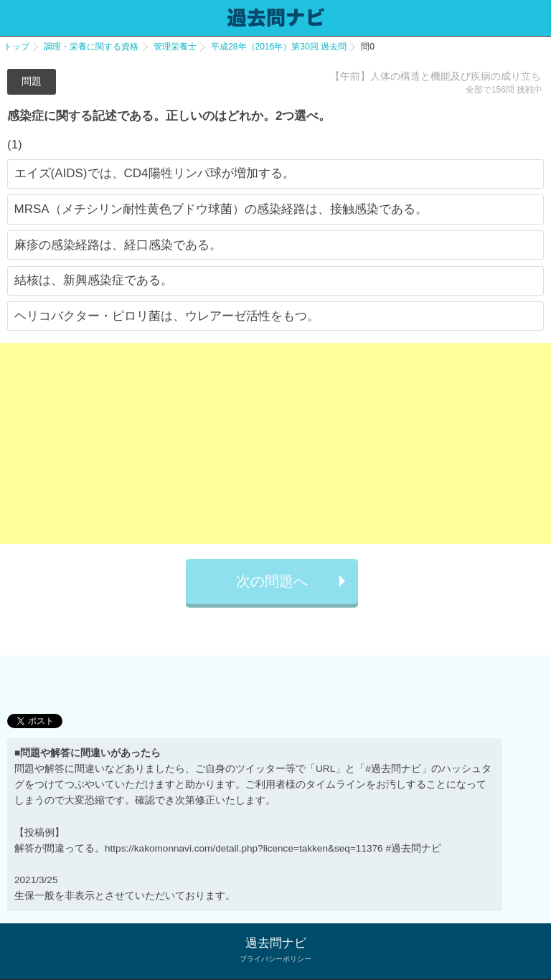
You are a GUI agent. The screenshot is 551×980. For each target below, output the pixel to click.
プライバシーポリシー (275, 959)
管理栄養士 (175, 47)
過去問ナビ (276, 943)
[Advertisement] (275, 443)
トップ (17, 47)
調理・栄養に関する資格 (91, 47)
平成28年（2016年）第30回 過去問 (279, 47)
